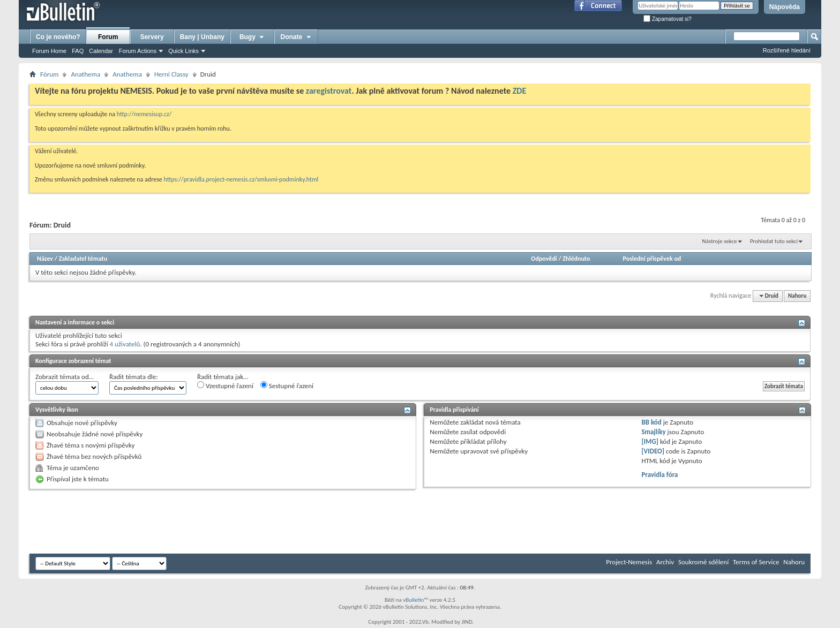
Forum (108, 37)
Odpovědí (544, 259)
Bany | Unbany (202, 37)
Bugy (252, 37)
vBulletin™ (415, 600)
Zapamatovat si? (667, 19)
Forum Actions (138, 51)
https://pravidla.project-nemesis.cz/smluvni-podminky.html (241, 179)
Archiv (665, 562)
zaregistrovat (329, 91)
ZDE (520, 91)
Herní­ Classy (171, 74)
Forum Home (49, 51)
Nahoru (797, 296)
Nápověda (785, 7)
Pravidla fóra (659, 475)
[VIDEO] (653, 451)
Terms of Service (756, 562)
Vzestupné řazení (225, 385)
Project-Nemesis (629, 562)
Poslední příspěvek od (652, 259)
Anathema (85, 74)
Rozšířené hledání (787, 50)
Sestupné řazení (287, 385)
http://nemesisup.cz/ (144, 114)
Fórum (49, 74)
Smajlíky (653, 432)
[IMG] (650, 441)
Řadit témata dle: (134, 377)
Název (45, 259)
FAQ (78, 51)
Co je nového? (58, 37)
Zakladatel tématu (83, 259)
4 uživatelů (125, 344)
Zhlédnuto (576, 259)
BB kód (651, 422)
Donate (297, 37)
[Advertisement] (224, 521)
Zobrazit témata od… (65, 377)
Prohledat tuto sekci (774, 241)
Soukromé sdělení (703, 562)
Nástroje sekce (720, 241)
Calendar (101, 51)
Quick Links (183, 51)
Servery (152, 37)
